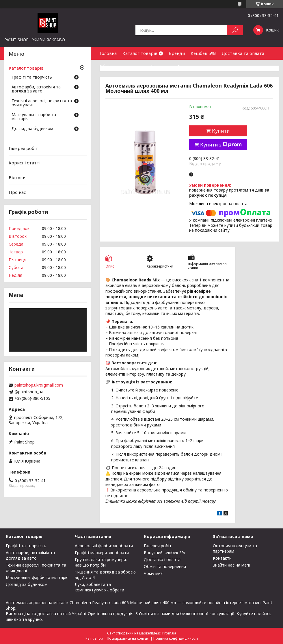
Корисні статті (25, 163)
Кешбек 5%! (203, 53)
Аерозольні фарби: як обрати (104, 546)
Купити (221, 131)
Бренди (177, 53)
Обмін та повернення (122, 66)
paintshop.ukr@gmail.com (39, 385)
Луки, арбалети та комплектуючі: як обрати (99, 587)
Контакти (161, 66)
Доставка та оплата (243, 53)
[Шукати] (235, 30)
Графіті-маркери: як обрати (102, 553)
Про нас (17, 192)
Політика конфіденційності (176, 638)
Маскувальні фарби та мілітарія (34, 117)
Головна (108, 53)
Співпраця (189, 66)
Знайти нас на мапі (231, 565)
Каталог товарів (140, 53)
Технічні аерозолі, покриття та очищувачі (42, 103)
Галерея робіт (23, 148)
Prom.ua (169, 633)
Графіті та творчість (32, 77)
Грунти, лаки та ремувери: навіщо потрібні (101, 562)
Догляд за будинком (32, 129)
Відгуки (17, 177)
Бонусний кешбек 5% (164, 553)
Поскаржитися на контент (128, 638)
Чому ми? (153, 573)
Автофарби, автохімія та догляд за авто (36, 89)
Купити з (221, 145)
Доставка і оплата (162, 559)
